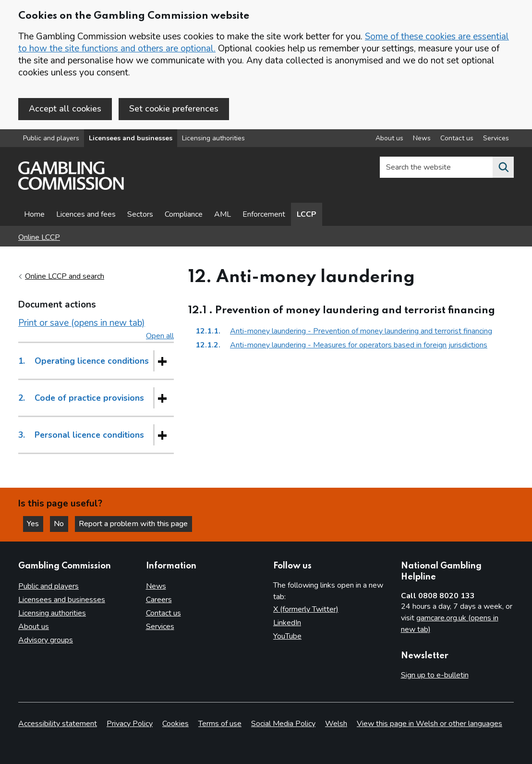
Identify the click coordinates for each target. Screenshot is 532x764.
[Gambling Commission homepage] (71, 188)
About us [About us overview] (389, 139)
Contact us (163, 614)
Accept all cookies (65, 109)
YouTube (287, 637)
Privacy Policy (130, 724)
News (156, 587)
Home (34, 215)
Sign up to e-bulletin (435, 675)
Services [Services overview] (496, 139)
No (62, 524)
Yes (36, 524)
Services (160, 627)
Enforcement (264, 215)
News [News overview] (422, 139)
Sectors (140, 215)
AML (223, 215)
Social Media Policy (283, 724)
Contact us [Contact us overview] (457, 139)
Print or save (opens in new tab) (82, 323)
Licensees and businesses (131, 139)
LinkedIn (287, 623)
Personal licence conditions (81, 435)
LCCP (307, 215)
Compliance (184, 215)
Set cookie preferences (174, 109)
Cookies (175, 724)
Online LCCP (39, 238)
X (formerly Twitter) (306, 610)
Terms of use (220, 724)
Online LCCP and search (65, 277)
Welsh (336, 724)
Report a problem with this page (135, 524)
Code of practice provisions (81, 398)
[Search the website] (503, 168)
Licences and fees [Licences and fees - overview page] (86, 215)
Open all (160, 336)
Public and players (51, 139)
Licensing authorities (213, 139)
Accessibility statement (58, 724)
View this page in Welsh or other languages (429, 724)
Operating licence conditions (84, 361)
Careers (159, 600)
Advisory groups (46, 641)
